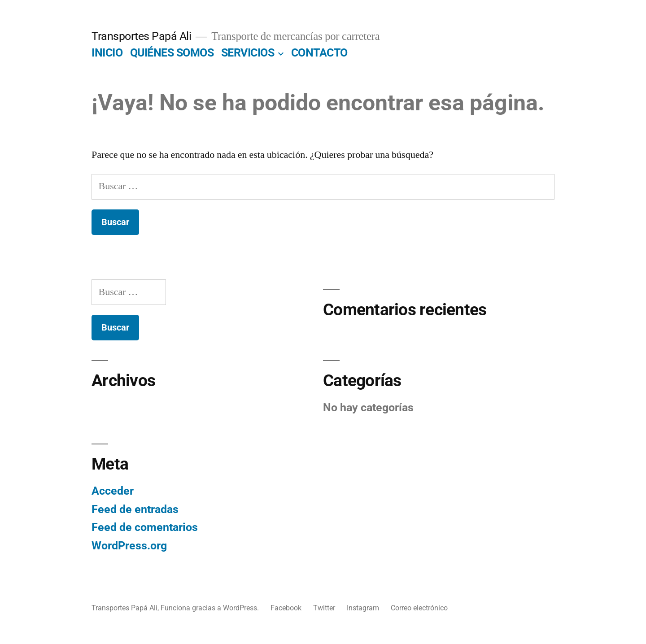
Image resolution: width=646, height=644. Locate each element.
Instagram (363, 608)
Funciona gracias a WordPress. (211, 608)
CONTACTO (319, 53)
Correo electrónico (419, 608)
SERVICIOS (248, 53)
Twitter (324, 608)
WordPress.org (129, 546)
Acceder (113, 491)
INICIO (107, 53)
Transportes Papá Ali (141, 36)
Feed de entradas (135, 509)
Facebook (286, 608)
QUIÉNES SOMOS (172, 53)
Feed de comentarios (145, 527)
